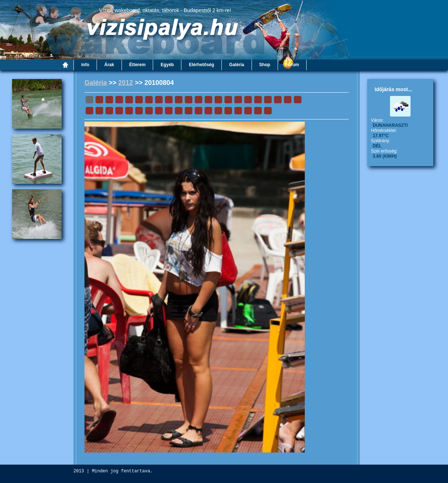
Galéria (96, 83)
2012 (126, 83)
